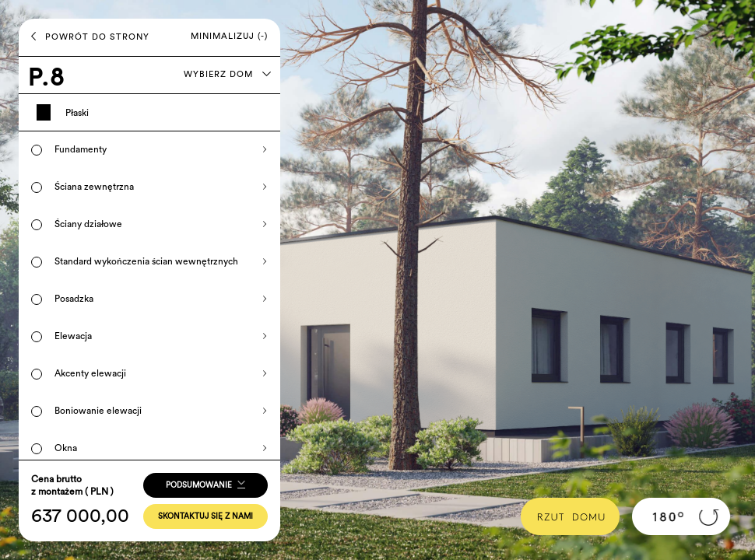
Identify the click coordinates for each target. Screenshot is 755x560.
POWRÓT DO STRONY (90, 37)
